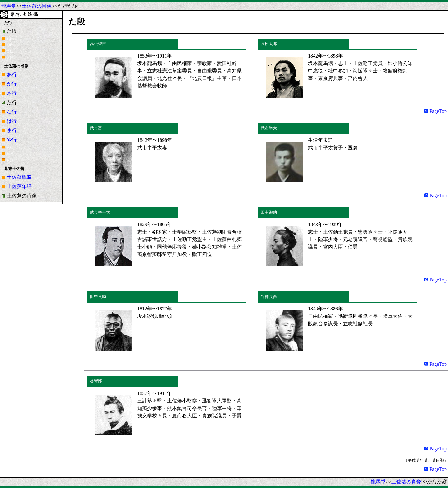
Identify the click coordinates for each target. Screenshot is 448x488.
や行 (12, 140)
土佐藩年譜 (19, 186)
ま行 (12, 130)
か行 (12, 84)
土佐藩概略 (19, 177)
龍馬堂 (9, 6)
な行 (12, 112)
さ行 (12, 93)
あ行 (12, 74)
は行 (12, 121)
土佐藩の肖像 (37, 6)
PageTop (436, 111)
